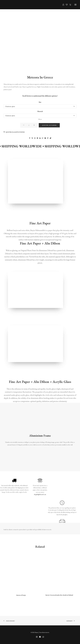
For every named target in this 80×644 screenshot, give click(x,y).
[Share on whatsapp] (43, 138)
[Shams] (7, 5)
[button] (75, 5)
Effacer (40, 119)
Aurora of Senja (21, 595)
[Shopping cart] (69, 5)
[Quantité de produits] (29, 125)
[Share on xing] (48, 138)
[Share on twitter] (32, 138)
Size (40, 102)
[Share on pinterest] (37, 138)
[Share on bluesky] (45, 138)
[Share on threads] (35, 138)
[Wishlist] (66, 5)
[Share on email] (50, 138)
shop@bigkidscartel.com (40, 494)
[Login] (62, 5)
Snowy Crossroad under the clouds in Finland (59, 595)
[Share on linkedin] (40, 138)
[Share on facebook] (30, 138)
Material (40, 111)
